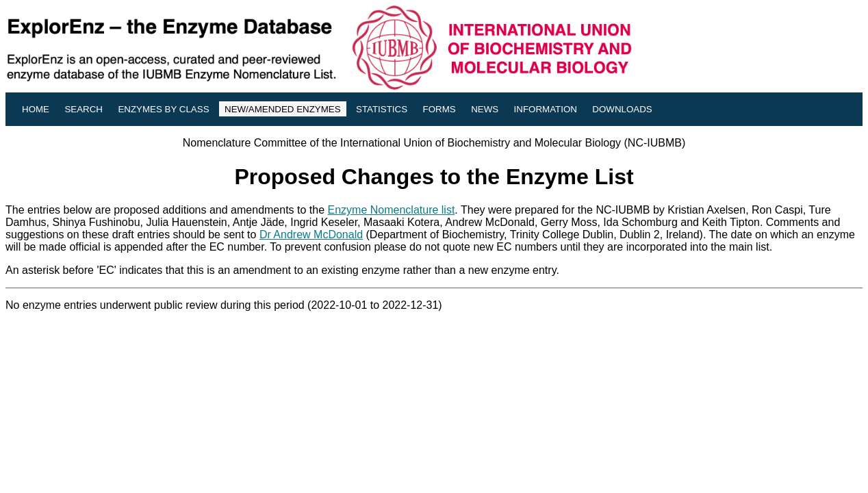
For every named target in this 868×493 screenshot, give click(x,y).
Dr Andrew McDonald (311, 235)
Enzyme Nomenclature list (392, 210)
